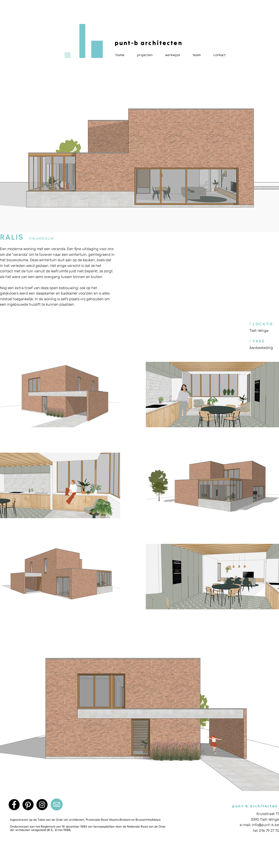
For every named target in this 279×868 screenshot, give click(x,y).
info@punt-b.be (265, 825)
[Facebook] (14, 805)
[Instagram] (42, 805)
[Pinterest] (28, 805)
